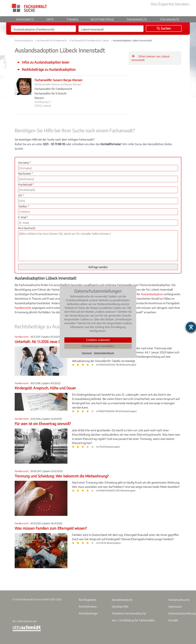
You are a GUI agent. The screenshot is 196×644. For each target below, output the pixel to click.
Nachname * (25, 173)
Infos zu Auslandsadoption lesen (45, 62)
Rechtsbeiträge (102, 19)
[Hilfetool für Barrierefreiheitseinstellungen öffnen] (191, 327)
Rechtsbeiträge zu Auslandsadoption (48, 69)
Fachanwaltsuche (24, 40)
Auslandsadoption (152, 294)
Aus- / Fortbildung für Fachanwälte (133, 620)
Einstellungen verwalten (98, 346)
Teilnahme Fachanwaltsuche (129, 613)
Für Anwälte (170, 19)
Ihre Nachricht (27, 228)
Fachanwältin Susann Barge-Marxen (58, 80)
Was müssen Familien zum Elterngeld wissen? (51, 528)
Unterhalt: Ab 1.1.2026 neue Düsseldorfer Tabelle (53, 342)
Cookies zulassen (98, 340)
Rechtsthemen (88, 606)
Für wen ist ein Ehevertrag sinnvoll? (43, 424)
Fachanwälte (137, 19)
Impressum (175, 606)
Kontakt (173, 620)
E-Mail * (23, 217)
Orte (50, 19)
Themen (72, 19)
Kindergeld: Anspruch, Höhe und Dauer (45, 388)
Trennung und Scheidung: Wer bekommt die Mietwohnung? (62, 476)
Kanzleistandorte (122, 600)
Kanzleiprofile (120, 606)
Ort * (21, 195)
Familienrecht (23, 308)
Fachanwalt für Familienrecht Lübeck (90, 40)
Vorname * (25, 163)
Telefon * (24, 206)
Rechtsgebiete (88, 600)
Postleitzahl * (26, 184)
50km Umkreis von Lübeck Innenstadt (151, 58)
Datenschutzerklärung (104, 353)
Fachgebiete (25, 19)
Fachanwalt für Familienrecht (52, 40)
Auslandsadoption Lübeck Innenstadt (132, 40)
